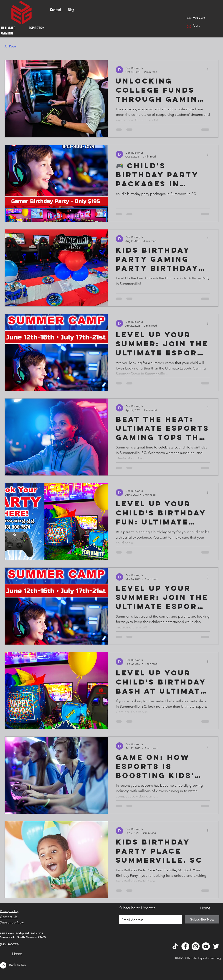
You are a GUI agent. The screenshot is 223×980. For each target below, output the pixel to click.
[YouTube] (206, 946)
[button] (196, 25)
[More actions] (209, 70)
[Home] (17, 954)
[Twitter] (216, 946)
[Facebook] (185, 946)
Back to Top (18, 965)
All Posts (11, 46)
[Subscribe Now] (202, 919)
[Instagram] (196, 946)
